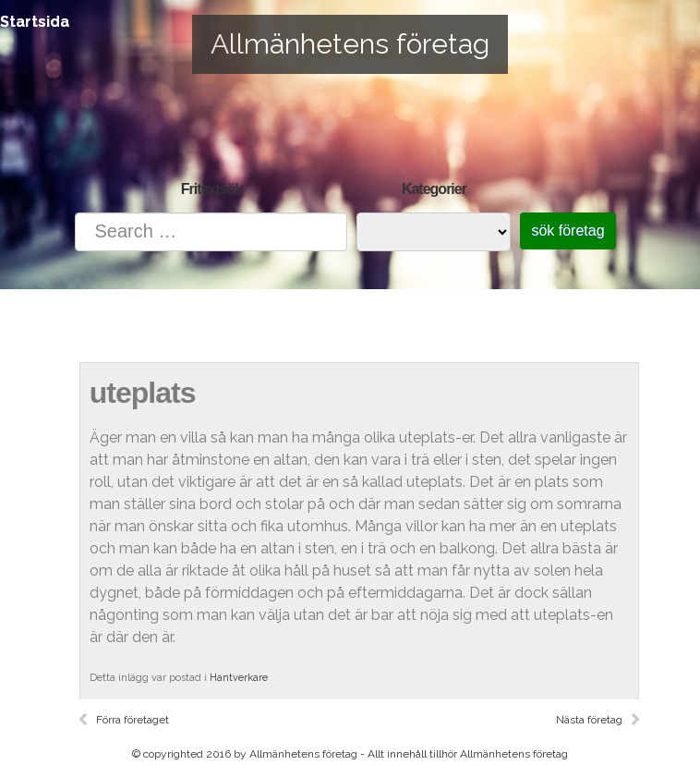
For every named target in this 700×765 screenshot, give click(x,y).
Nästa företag (589, 720)
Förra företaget (133, 720)
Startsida (35, 22)
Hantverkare (239, 678)
